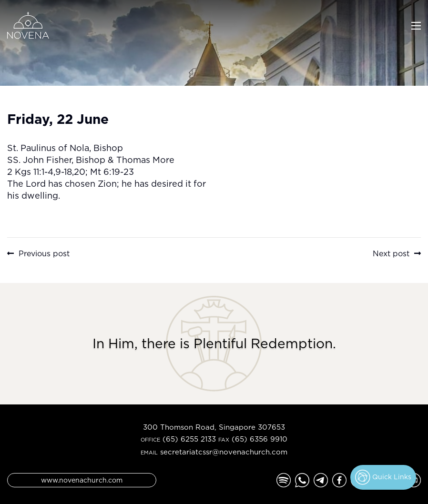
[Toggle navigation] (416, 25)
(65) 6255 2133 (189, 439)
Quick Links (383, 477)
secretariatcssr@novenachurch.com (224, 452)
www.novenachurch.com (82, 480)
